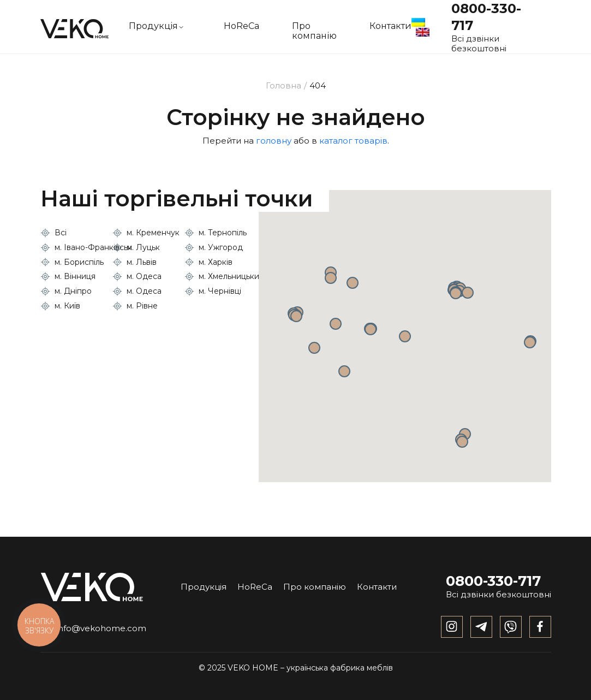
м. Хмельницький (231, 276)
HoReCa (241, 26)
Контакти (390, 26)
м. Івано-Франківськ (93, 247)
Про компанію (314, 31)
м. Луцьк (143, 247)
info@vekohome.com (93, 628)
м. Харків (216, 262)
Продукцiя (153, 26)
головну (274, 141)
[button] (405, 336)
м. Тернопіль (223, 233)
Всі (61, 233)
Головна (283, 85)
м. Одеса (144, 276)
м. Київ (67, 306)
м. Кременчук (153, 233)
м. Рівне (142, 306)
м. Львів (142, 262)
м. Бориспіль (79, 262)
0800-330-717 (493, 581)
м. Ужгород (221, 247)
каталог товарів (353, 141)
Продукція (204, 587)
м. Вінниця (75, 276)
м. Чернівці (220, 291)
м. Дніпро (73, 291)
